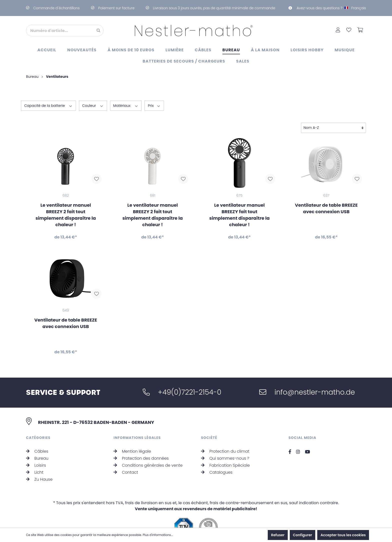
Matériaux (126, 106)
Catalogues (217, 459)
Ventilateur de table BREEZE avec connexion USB (326, 208)
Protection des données (141, 445)
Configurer (302, 535)
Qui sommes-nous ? (225, 445)
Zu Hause (39, 466)
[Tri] (333, 128)
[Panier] (360, 31)
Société (209, 425)
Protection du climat (225, 438)
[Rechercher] (98, 31)
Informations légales (137, 425)
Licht (35, 459)
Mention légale (132, 438)
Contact (126, 459)
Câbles (37, 438)
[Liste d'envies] (349, 31)
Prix (154, 106)
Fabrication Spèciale (225, 452)
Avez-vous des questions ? (315, 8)
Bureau (37, 445)
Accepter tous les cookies (343, 535)
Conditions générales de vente (148, 452)
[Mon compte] (338, 31)
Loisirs (36, 452)
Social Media (302, 425)
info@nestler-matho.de (307, 379)
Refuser (278, 535)
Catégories (38, 425)
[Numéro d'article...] (60, 31)
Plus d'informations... (158, 535)
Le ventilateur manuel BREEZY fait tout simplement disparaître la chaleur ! (239, 215)
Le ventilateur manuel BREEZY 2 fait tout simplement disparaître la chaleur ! (66, 215)
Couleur (93, 106)
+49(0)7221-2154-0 (182, 379)
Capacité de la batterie (48, 106)
